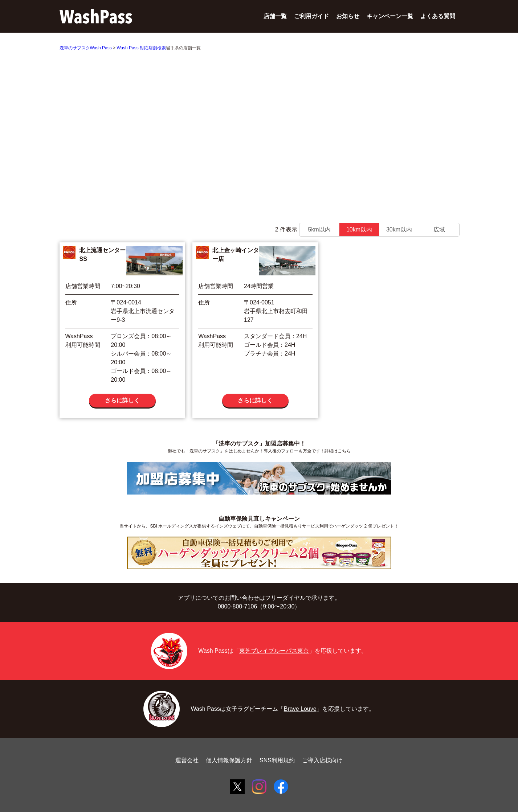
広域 (439, 229)
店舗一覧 (275, 16)
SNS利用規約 (277, 760)
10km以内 (359, 229)
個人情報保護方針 (229, 760)
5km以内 (319, 229)
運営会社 (187, 760)
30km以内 (399, 229)
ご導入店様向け (322, 760)
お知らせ (348, 16)
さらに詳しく (122, 400)
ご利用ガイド (311, 16)
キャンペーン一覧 (390, 16)
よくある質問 (438, 16)
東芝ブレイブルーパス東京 (274, 651)
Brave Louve (300, 709)
